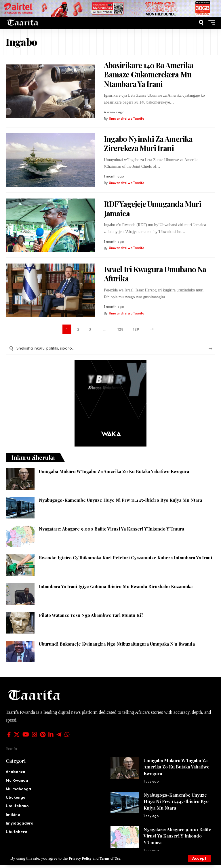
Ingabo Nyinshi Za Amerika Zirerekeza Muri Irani (148, 144)
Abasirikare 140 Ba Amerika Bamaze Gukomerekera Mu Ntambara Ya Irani (149, 75)
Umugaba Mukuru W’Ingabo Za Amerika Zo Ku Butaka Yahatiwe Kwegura (114, 474)
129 (137, 330)
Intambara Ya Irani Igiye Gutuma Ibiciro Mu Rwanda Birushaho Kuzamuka (116, 589)
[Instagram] (35, 738)
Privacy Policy (81, 858)
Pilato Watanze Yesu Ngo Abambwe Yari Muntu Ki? (91, 618)
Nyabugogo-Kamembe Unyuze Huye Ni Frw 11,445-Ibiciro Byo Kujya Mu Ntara (120, 503)
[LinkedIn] (51, 738)
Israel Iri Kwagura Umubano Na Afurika (155, 274)
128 (120, 330)
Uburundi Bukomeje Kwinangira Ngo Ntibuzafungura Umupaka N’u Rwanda (117, 647)
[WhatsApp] (67, 738)
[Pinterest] (43, 738)
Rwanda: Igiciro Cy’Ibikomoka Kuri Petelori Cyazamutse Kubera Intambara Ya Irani (125, 560)
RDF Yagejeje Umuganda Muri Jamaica (153, 209)
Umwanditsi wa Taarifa (127, 119)
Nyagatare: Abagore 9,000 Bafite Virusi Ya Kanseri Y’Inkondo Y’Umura (112, 532)
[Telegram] (59, 738)
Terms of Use (114, 858)
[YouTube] (26, 738)
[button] (199, 858)
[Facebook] (9, 738)
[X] (17, 738)
